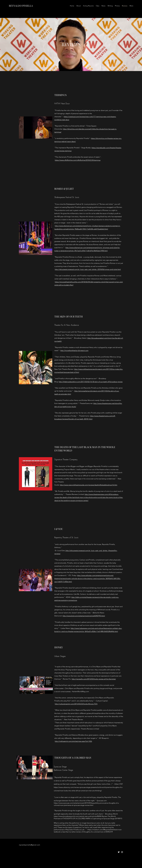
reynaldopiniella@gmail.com (30, 845)
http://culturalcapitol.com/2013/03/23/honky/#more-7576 (76, 704)
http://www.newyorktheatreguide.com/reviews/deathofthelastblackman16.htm (89, 485)
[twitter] (119, 852)
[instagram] (122, 852)
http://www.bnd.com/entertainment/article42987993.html (84, 616)
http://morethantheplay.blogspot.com (74, 350)
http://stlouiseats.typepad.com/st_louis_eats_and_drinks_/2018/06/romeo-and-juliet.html (88, 269)
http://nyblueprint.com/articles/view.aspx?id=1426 (73, 741)
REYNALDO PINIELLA (21, 6)
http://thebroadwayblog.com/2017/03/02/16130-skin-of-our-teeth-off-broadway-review (91, 382)
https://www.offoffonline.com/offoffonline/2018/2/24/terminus (78, 160)
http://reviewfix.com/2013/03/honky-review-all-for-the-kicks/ (94, 679)
